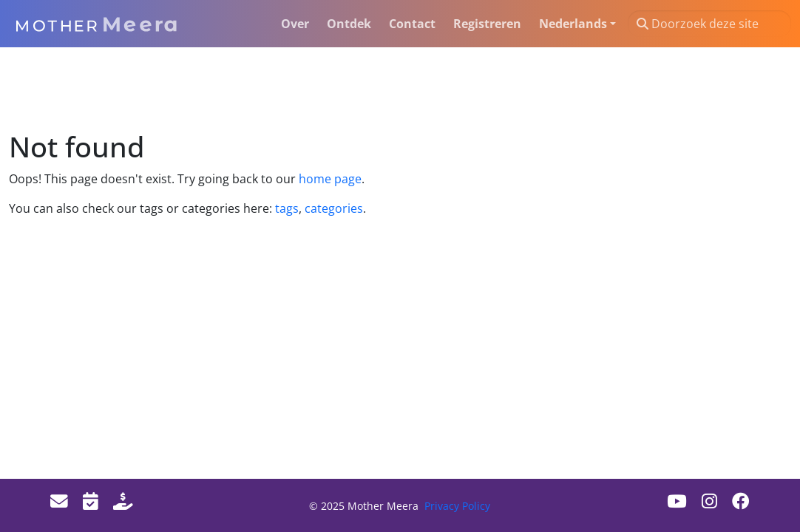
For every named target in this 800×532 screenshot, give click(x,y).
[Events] (91, 501)
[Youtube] (677, 501)
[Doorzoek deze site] (709, 24)
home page (330, 179)
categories (332, 208)
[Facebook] (741, 501)
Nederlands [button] (573, 24)
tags (287, 208)
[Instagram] (709, 501)
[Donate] (123, 501)
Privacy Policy (457, 506)
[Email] (59, 501)
